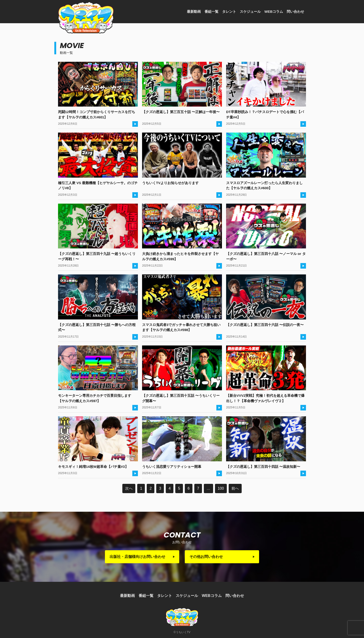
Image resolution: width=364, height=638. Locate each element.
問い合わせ (295, 11)
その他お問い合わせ (206, 557)
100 (221, 488)
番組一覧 (211, 11)
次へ (129, 488)
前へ (235, 488)
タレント (229, 11)
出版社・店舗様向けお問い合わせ (137, 557)
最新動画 (194, 11)
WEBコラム (274, 11)
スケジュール (250, 11)
